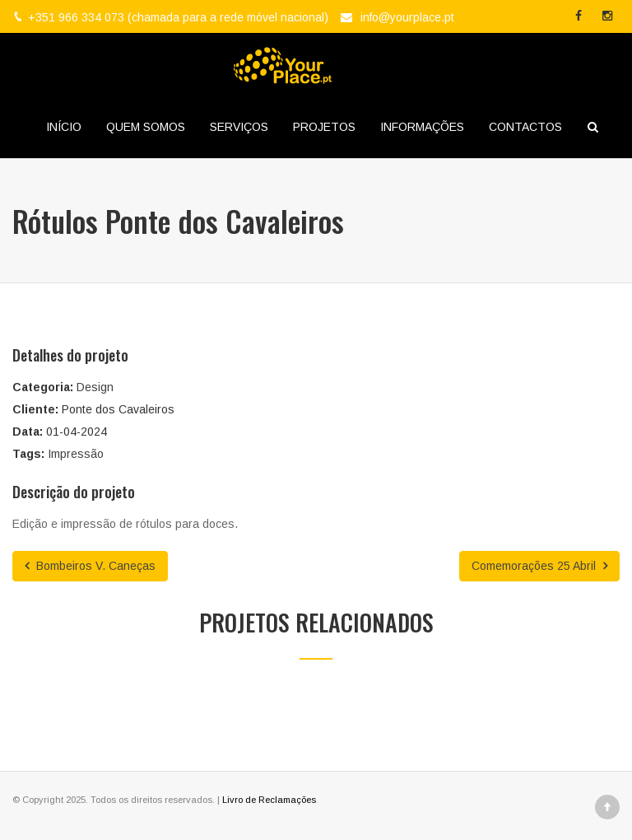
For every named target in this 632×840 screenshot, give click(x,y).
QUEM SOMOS (146, 127)
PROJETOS (324, 127)
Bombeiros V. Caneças (90, 566)
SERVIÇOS (239, 127)
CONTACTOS (525, 127)
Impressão (76, 454)
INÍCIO (64, 127)
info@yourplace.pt (407, 17)
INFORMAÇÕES (422, 127)
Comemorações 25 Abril (539, 566)
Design (95, 387)
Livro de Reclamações (269, 800)
